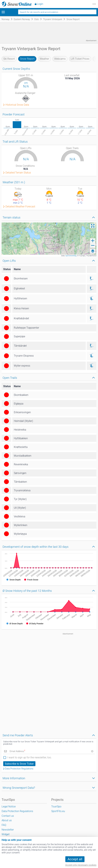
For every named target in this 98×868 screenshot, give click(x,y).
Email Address (17, 751)
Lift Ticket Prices (80, 59)
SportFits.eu (58, 811)
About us (7, 820)
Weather (44, 59)
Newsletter (8, 830)
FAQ (4, 825)
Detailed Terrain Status (18, 173)
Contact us (8, 816)
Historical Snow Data (17, 105)
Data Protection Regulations (19, 769)
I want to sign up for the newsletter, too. (30, 757)
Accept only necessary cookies (81, 865)
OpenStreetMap (71, 256)
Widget (6, 834)
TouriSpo (56, 807)
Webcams (60, 59)
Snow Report (27, 59)
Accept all (75, 859)
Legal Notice (9, 807)
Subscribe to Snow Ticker (19, 764)
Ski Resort (9, 59)
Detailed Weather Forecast (20, 207)
